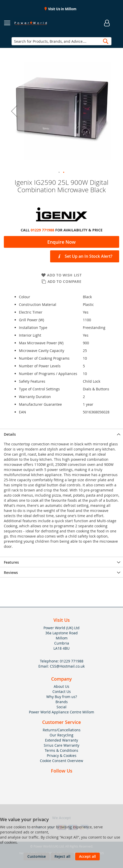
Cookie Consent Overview (61, 761)
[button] (14, 111)
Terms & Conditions (61, 750)
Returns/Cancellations (62, 730)
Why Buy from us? (62, 697)
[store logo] (31, 23)
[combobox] (61, 41)
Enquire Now (61, 242)
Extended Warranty (61, 740)
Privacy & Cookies (62, 756)
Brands (62, 702)
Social (61, 707)
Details (10, 434)
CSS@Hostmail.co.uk (67, 666)
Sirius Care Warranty (61, 745)
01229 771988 (42, 230)
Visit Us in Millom (62, 9)
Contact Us (62, 692)
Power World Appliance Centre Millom (61, 712)
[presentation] (61, 434)
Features (11, 562)
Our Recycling (61, 735)
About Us (61, 686)
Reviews (11, 572)
